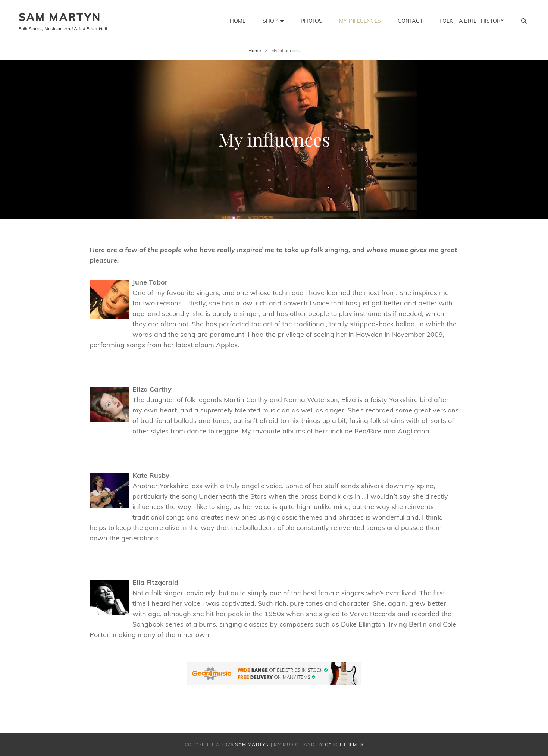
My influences (360, 21)
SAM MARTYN (60, 17)
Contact (410, 21)
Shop (270, 21)
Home (238, 21)
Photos (311, 21)
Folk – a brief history (472, 21)
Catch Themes (344, 744)
